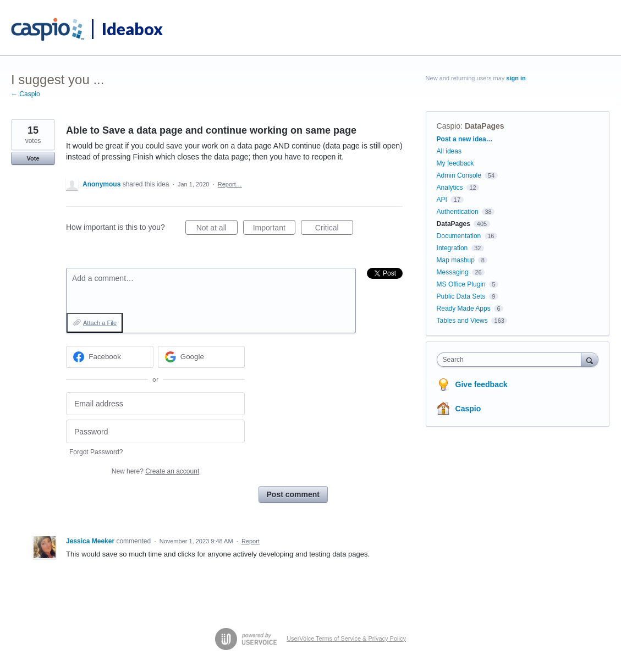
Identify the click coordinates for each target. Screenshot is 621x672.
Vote (33, 158)
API (442, 200)
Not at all (217, 229)
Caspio (449, 126)
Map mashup (456, 260)
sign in (516, 78)
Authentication (458, 212)
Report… (230, 184)
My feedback (455, 163)
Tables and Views (462, 321)
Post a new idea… (465, 139)
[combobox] (512, 360)
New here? (155, 471)
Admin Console (459, 175)
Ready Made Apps (464, 309)
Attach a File (100, 323)
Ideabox (132, 29)
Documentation (459, 236)
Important (274, 229)
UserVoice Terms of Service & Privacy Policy (346, 638)
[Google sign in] (202, 357)
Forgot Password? (96, 452)
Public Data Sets (461, 296)
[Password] (155, 431)
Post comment (293, 494)
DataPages (485, 126)
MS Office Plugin (461, 284)
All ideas (449, 151)
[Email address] (155, 404)
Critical (334, 229)
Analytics (450, 188)
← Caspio (26, 94)
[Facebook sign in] (110, 357)
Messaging (453, 272)
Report (251, 541)
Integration (452, 248)
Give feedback (482, 384)
